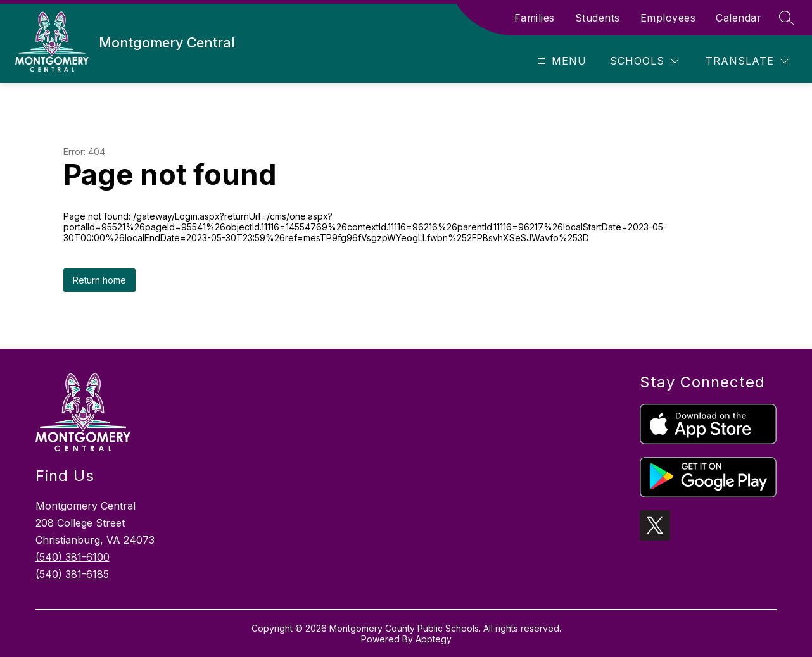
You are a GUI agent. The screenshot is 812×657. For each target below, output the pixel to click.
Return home (99, 280)
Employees (668, 18)
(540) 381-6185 (72, 574)
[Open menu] (560, 61)
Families (535, 18)
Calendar (739, 18)
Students (598, 18)
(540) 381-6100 (73, 557)
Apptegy (434, 639)
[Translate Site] (747, 61)
